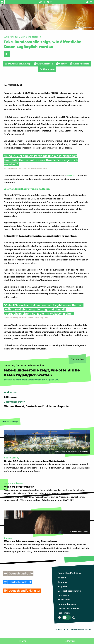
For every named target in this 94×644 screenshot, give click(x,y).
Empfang (63, 582)
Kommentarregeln (67, 604)
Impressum (64, 595)
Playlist (71, 641)
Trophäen (63, 586)
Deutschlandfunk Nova (70, 573)
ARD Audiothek (43, 64)
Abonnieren (47, 69)
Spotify (61, 64)
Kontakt (62, 578)
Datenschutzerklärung (69, 591)
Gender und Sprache (68, 608)
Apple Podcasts (79, 64)
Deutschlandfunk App (18, 64)
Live (24, 641)
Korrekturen (64, 599)
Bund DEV (72, 176)
